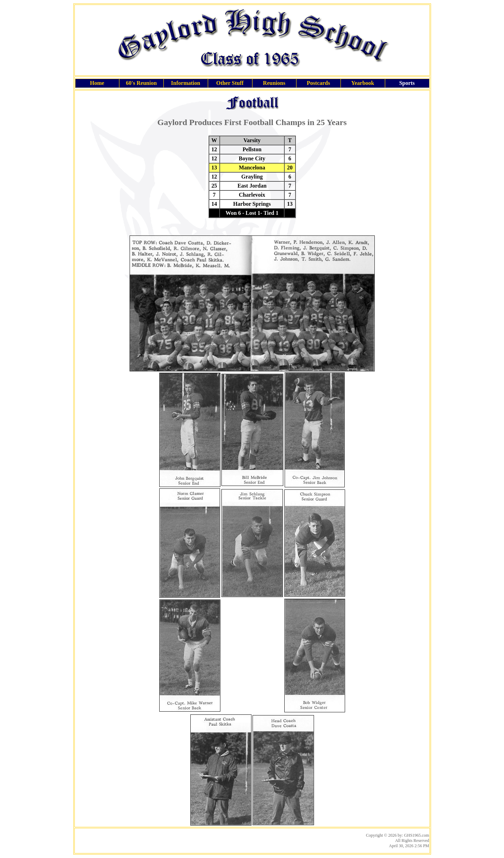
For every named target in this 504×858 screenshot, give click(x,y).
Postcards (318, 83)
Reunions (274, 83)
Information (186, 83)
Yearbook (363, 83)
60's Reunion (141, 83)
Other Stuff (230, 83)
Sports (407, 83)
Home (97, 83)
